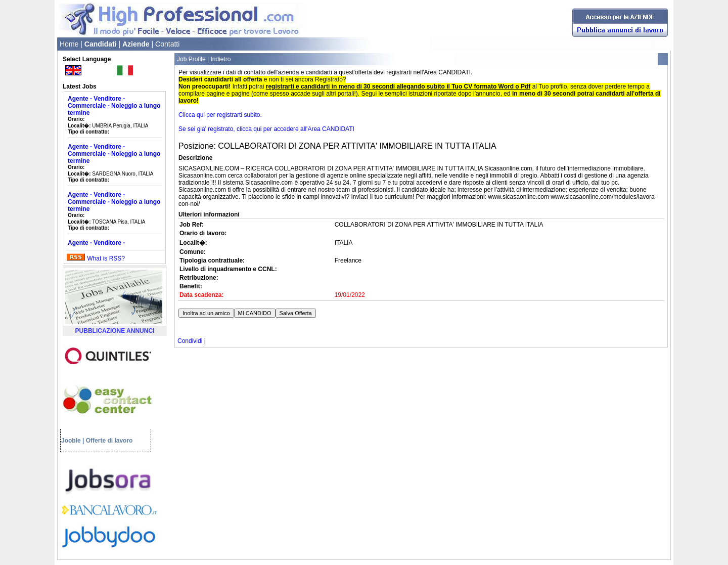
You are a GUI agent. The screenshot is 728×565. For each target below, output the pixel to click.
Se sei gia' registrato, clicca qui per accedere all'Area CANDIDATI (266, 129)
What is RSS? (106, 258)
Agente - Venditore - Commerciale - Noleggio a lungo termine (114, 106)
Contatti (167, 44)
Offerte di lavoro (109, 441)
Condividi (190, 341)
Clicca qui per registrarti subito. (220, 115)
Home (69, 44)
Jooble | (73, 441)
